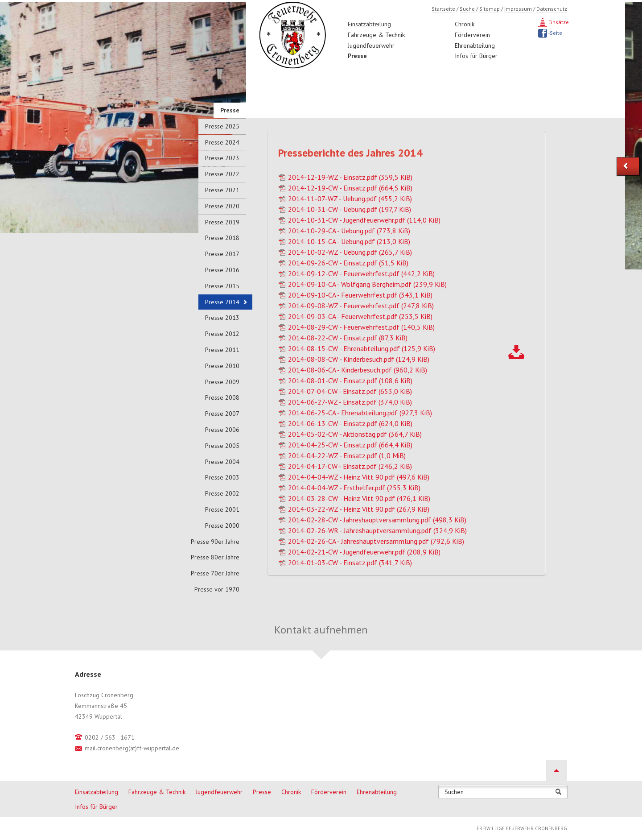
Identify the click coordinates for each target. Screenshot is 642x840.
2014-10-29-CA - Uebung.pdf (349, 231)
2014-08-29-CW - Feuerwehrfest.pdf (361, 327)
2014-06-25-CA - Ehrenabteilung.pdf (360, 413)
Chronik (465, 24)
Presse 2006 (222, 430)
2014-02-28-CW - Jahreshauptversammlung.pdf (377, 520)
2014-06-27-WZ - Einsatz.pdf (350, 402)
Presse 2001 (222, 509)
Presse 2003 (222, 477)
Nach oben (556, 770)
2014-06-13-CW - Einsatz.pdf (350, 423)
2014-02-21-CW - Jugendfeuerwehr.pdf (364, 552)
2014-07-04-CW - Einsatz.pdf (350, 391)
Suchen (454, 792)
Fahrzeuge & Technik (376, 35)
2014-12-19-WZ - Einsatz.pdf (350, 177)
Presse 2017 (222, 254)
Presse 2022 (222, 174)
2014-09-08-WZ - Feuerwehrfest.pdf (361, 306)
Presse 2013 (222, 318)
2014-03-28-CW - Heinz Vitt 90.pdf (359, 498)
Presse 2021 (222, 190)
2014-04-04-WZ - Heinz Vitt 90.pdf (359, 477)
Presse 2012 (222, 334)
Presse (357, 56)
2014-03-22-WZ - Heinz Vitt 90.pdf (359, 509)
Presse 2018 (222, 238)
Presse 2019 (222, 222)
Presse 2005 (222, 446)
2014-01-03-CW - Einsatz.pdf (350, 563)
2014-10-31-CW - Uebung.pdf (350, 209)
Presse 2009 (222, 382)
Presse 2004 (222, 462)
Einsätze (558, 22)
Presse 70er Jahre (215, 573)
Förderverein (472, 35)
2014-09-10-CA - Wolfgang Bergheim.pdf (367, 284)
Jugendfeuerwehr (371, 46)
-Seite (555, 33)
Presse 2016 (222, 270)
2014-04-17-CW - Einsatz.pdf (350, 466)
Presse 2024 (222, 142)
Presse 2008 (222, 397)
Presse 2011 (222, 350)
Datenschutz (552, 9)
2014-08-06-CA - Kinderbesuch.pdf (358, 370)
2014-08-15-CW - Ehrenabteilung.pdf (362, 348)
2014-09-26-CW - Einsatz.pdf (348, 263)
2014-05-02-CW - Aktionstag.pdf (355, 434)
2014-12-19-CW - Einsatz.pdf (350, 188)
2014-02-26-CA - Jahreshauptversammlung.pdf (376, 541)
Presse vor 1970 (217, 589)
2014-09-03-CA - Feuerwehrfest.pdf (360, 316)
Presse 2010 (222, 366)
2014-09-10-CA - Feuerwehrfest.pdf (360, 295)
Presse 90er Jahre (215, 542)
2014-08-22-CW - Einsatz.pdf (348, 338)
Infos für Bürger (476, 56)
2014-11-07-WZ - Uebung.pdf (350, 199)
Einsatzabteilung (369, 24)
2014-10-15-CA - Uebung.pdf (349, 241)
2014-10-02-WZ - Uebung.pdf (350, 252)
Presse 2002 (222, 493)
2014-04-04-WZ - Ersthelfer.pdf (354, 488)
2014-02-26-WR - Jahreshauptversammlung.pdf (377, 530)
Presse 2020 (222, 206)
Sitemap (490, 9)
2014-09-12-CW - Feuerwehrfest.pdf (361, 273)
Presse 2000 (222, 526)
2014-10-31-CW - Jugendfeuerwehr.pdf (364, 220)
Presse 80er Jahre (215, 557)
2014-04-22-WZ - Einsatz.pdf (347, 455)
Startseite (443, 9)
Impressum (518, 9)
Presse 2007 (222, 414)
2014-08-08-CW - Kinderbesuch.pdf (359, 359)
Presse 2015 (222, 286)
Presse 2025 (222, 126)
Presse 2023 (222, 158)
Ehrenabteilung (475, 46)
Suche (467, 9)
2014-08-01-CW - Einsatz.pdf (350, 381)
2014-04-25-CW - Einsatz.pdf (350, 445)
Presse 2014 (222, 302)
